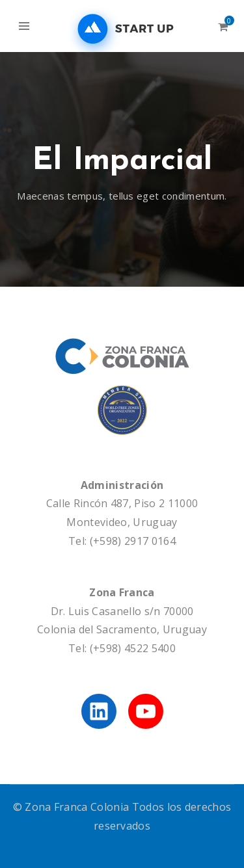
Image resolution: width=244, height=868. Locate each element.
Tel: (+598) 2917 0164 (122, 541)
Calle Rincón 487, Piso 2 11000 (122, 503)
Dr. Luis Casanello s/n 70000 (122, 611)
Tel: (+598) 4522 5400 (122, 648)
